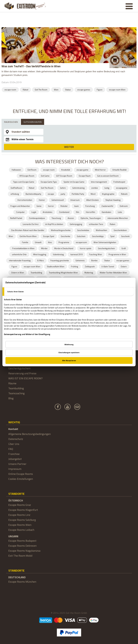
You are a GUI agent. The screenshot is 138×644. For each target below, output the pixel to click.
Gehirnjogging (76, 224)
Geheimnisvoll (58, 200)
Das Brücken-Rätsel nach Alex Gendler (28, 230)
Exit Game (45, 176)
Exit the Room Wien (28, 236)
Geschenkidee (83, 230)
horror (51, 206)
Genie (39, 206)
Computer (20, 212)
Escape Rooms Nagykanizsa (24, 551)
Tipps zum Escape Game (24, 182)
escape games (84, 90)
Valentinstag (58, 254)
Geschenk (125, 236)
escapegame (122, 188)
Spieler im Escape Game (74, 182)
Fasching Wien (96, 254)
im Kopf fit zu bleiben (54, 224)
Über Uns (14, 444)
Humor (42, 200)
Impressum (15, 469)
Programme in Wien (117, 254)
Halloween (16, 170)
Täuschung (56, 218)
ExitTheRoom (16, 188)
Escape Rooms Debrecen (22, 546)
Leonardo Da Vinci (31, 224)
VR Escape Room (27, 176)
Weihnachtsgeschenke (61, 230)
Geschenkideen (120, 230)
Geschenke (66, 236)
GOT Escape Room (64, 176)
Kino (50, 242)
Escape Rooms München (22, 582)
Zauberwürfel (107, 206)
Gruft (124, 248)
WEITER (69, 147)
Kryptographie (108, 194)
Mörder (44, 248)
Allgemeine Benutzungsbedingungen (29, 434)
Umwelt (38, 242)
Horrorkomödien (25, 200)
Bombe (94, 260)
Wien (56, 90)
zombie (95, 188)
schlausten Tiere (96, 224)
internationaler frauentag (20, 260)
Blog (11, 398)
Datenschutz (16, 439)
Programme (64, 242)
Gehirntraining (78, 188)
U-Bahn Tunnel (108, 267)
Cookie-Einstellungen (21, 479)
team (77, 206)
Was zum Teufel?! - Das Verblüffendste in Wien (31, 66)
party (63, 194)
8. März (41, 260)
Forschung (90, 206)
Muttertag (89, 273)
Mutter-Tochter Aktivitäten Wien (113, 273)
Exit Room (32, 170)
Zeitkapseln (90, 267)
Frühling (75, 267)
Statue (68, 90)
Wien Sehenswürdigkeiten (105, 242)
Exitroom (124, 206)
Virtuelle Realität (119, 170)
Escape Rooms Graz (20, 505)
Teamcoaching (16, 393)
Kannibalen (106, 212)
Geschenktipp (98, 236)
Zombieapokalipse (37, 218)
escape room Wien (117, 90)
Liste (120, 212)
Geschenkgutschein (106, 248)
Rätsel (25, 90)
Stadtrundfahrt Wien (56, 267)
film (78, 212)
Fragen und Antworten (20, 206)
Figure (100, 90)
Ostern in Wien (18, 273)
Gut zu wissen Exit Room (108, 176)
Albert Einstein (93, 200)
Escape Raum (85, 176)
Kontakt (13, 429)
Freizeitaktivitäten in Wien (23, 248)
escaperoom (81, 242)
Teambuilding (36, 273)
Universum (75, 200)
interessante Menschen (118, 218)
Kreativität (66, 170)
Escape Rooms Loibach (21, 530)
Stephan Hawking (113, 200)
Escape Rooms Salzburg (22, 520)
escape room (10, 90)
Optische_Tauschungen (91, 218)
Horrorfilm (90, 212)
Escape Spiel (49, 236)
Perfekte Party (78, 194)
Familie (25, 242)
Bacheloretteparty (33, 194)
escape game (82, 170)
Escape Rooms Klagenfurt (23, 510)
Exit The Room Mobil (20, 556)
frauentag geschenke (60, 260)
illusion (71, 218)
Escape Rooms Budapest (22, 541)
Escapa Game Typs (49, 182)
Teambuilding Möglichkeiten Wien (63, 273)
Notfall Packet (16, 218)
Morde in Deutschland (64, 248)
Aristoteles (48, 212)
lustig (107, 188)
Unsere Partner (17, 464)
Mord (93, 194)
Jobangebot (15, 459)
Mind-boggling (40, 254)
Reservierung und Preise (22, 373)
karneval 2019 (77, 254)
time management (99, 182)
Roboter (64, 206)
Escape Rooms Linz (19, 515)
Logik (34, 212)
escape (51, 194)
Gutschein (81, 236)
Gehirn (63, 188)
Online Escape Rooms (21, 474)
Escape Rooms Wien (20, 525)
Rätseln (124, 194)
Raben (113, 224)
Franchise (14, 454)
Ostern (124, 267)
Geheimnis (80, 260)
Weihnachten (101, 230)
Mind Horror (100, 170)
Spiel (112, 236)
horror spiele (86, 248)
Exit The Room (41, 90)
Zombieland (64, 212)
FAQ (11, 449)
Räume (12, 383)
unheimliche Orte (19, 254)
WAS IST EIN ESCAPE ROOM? (25, 378)
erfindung (15, 194)
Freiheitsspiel (119, 182)
